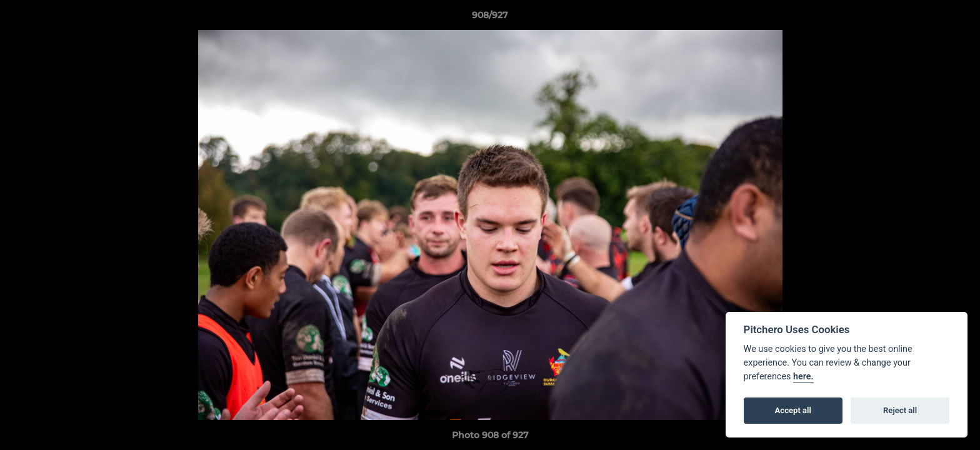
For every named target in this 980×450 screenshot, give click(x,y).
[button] (957, 18)
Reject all (900, 410)
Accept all (793, 410)
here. (803, 377)
